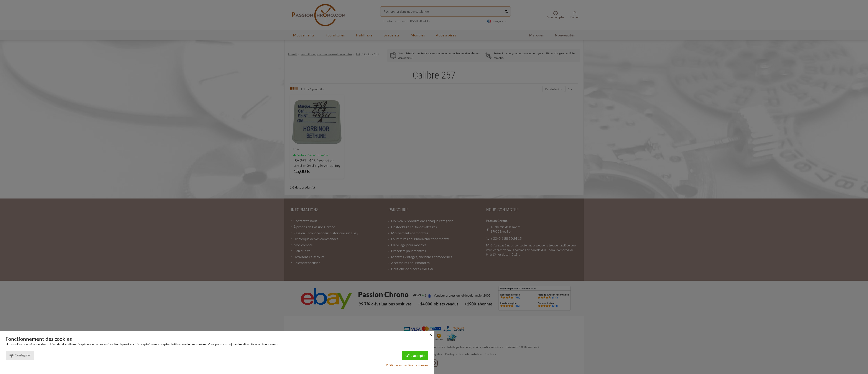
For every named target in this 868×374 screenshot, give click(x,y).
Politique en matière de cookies (407, 365)
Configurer (20, 356)
